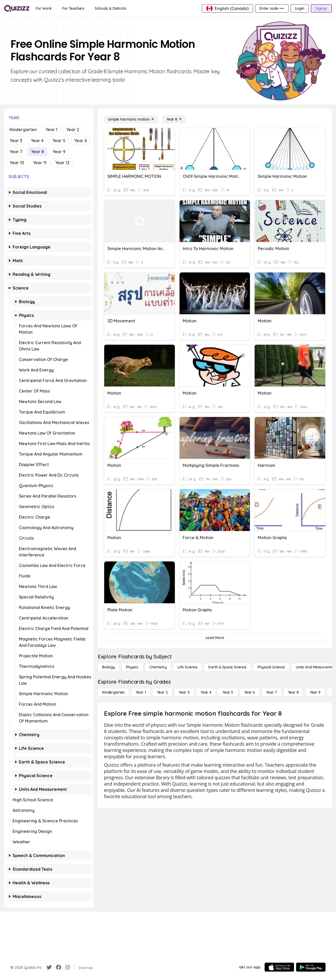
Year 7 (16, 152)
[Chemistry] (158, 667)
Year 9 (59, 152)
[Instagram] (68, 967)
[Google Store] (311, 967)
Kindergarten (23, 130)
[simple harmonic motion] (131, 119)
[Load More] (215, 638)
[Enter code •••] (272, 8)
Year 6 (81, 141)
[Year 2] (162, 692)
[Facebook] (59, 967)
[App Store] (279, 967)
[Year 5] (228, 692)
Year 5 (59, 141)
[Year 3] (184, 692)
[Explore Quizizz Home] (17, 8)
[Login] (300, 8)
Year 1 (52, 130)
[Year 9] (315, 692)
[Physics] (132, 667)
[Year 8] (174, 119)
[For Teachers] (73, 8)
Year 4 (37, 141)
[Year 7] (271, 692)
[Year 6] (250, 692)
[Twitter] (49, 967)
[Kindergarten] (113, 692)
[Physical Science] (271, 667)
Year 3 (16, 141)
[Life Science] (188, 667)
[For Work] (44, 8)
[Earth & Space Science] (227, 667)
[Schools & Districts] (110, 8)
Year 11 (40, 163)
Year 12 (62, 163)
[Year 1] (141, 692)
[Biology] (109, 667)
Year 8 (38, 152)
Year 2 (73, 130)
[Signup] (321, 8)
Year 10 (17, 163)
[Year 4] (206, 692)
